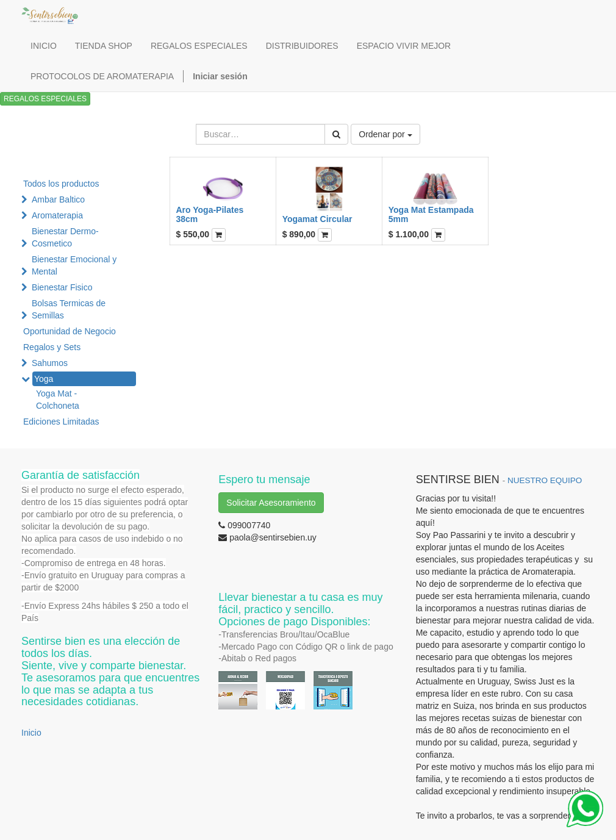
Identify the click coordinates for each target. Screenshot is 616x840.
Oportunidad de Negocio (70, 331)
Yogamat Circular (317, 219)
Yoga (44, 379)
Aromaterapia (57, 215)
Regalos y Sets (52, 347)
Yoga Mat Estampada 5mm (431, 214)
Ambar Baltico (58, 199)
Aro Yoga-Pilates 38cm (210, 214)
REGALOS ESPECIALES (45, 99)
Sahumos (50, 363)
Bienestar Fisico (62, 287)
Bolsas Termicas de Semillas (69, 309)
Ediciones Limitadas (61, 422)
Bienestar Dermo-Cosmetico (65, 237)
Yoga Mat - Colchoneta (58, 400)
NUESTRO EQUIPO (545, 480)
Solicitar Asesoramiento (271, 503)
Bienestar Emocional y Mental (74, 265)
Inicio (31, 733)
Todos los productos (61, 184)
